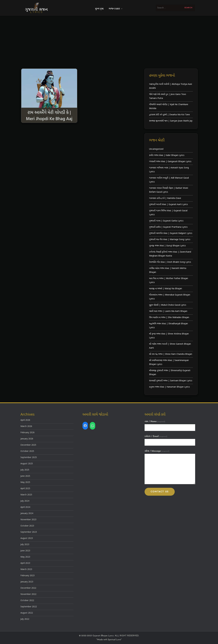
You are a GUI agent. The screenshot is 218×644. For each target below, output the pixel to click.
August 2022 (27, 613)
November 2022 (28, 594)
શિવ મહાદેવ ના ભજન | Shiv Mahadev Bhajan (169, 318)
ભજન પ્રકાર (116, 9)
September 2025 (29, 458)
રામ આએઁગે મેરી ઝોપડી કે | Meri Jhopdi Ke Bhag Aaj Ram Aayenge (49, 118)
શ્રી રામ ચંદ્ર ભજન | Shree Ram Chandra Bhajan (171, 354)
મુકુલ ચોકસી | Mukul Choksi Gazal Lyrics (168, 305)
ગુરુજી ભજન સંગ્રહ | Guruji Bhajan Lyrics (167, 246)
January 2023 (27, 582)
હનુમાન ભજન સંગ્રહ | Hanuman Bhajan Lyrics (169, 387)
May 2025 (25, 482)
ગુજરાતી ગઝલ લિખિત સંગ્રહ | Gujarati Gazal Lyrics (168, 213)
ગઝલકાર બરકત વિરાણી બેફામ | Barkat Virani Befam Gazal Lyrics (169, 190)
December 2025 (28, 445)
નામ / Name (155, 422)
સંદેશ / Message (157, 451)
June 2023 (25, 551)
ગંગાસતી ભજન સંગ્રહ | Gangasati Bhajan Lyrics (170, 162)
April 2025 (25, 489)
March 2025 (26, 495)
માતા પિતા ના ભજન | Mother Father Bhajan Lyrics (169, 281)
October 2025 (27, 451)
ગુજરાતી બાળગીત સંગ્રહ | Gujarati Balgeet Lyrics (171, 233)
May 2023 (25, 557)
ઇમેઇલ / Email (156, 436)
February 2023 (27, 576)
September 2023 (29, 532)
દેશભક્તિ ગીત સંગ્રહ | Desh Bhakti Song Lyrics (170, 262)
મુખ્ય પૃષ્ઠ (99, 9)
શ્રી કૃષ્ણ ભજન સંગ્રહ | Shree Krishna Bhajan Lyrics (169, 336)
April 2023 (25, 563)
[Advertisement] (109, 46)
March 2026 (26, 426)
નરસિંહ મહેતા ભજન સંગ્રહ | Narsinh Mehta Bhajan (168, 270)
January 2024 (27, 513)
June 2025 (25, 476)
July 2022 (25, 619)
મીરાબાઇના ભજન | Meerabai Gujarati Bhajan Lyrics (170, 297)
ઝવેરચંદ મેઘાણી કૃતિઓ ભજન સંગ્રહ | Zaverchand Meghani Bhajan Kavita (170, 254)
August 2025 (27, 464)
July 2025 (25, 470)
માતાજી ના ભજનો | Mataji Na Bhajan (166, 289)
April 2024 (25, 507)
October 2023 (27, 526)
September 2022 (29, 607)
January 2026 (27, 439)
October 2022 (27, 601)
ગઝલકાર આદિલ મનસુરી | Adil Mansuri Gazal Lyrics (169, 180)
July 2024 (25, 501)
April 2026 (25, 420)
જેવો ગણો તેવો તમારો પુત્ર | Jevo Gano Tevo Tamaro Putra (168, 96)
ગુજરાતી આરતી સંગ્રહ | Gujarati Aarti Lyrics (168, 205)
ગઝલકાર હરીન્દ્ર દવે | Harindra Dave (165, 198)
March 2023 (26, 569)
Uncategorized (156, 149)
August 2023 (27, 538)
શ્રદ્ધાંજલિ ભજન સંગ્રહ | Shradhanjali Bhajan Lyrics (168, 326)
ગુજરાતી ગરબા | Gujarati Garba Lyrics (166, 221)
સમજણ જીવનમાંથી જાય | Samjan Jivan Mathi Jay (171, 121)
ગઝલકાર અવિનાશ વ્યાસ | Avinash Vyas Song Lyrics (169, 170)
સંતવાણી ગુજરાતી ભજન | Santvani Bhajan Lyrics (171, 381)
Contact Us (160, 492)
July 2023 (25, 545)
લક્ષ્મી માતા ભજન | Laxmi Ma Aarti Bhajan (168, 311)
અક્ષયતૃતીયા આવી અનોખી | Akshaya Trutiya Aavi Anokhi (171, 86)
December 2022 (28, 588)
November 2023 (28, 520)
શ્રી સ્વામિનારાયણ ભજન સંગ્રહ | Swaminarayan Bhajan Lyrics (169, 362)
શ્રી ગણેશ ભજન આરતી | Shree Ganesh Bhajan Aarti (170, 346)
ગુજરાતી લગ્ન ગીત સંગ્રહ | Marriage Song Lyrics (170, 240)
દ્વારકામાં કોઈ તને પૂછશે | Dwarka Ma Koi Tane (169, 115)
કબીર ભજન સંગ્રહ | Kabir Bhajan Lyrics (167, 155)
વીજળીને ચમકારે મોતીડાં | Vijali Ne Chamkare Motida (169, 107)
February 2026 (27, 433)
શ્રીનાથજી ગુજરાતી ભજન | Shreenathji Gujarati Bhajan (170, 373)
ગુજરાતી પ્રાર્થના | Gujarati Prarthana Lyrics (168, 227)
